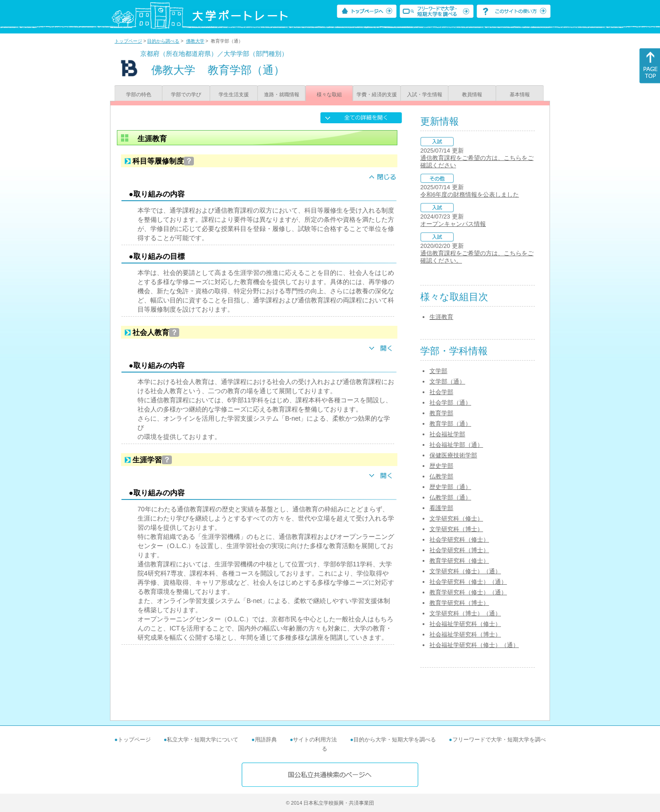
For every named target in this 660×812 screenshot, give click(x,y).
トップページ (128, 41)
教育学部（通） (450, 424)
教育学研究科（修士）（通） (468, 592)
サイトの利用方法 (315, 740)
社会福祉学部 (447, 434)
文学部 (438, 371)
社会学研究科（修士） (459, 540)
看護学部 (441, 508)
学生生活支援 (234, 94)
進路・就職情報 (282, 94)
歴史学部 (441, 466)
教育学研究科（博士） (459, 603)
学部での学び (186, 94)
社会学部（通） (450, 403)
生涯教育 (441, 317)
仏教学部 (441, 476)
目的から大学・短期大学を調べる (395, 740)
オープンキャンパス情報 (453, 224)
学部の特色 (139, 94)
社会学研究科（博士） (459, 550)
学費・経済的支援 (377, 94)
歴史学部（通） (450, 487)
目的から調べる (163, 41)
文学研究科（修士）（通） (465, 571)
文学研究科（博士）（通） (465, 613)
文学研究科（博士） (456, 529)
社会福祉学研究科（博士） (465, 634)
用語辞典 (266, 740)
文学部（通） (447, 381)
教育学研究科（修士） (459, 561)
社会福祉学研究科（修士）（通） (474, 645)
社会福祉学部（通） (456, 445)
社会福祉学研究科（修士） (465, 624)
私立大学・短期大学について (203, 740)
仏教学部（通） (450, 497)
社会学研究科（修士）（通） (468, 582)
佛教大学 (195, 41)
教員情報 (472, 94)
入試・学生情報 (425, 94)
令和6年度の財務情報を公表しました (470, 195)
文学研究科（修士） (456, 518)
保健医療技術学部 (453, 455)
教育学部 (441, 413)
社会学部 (441, 392)
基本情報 (520, 94)
